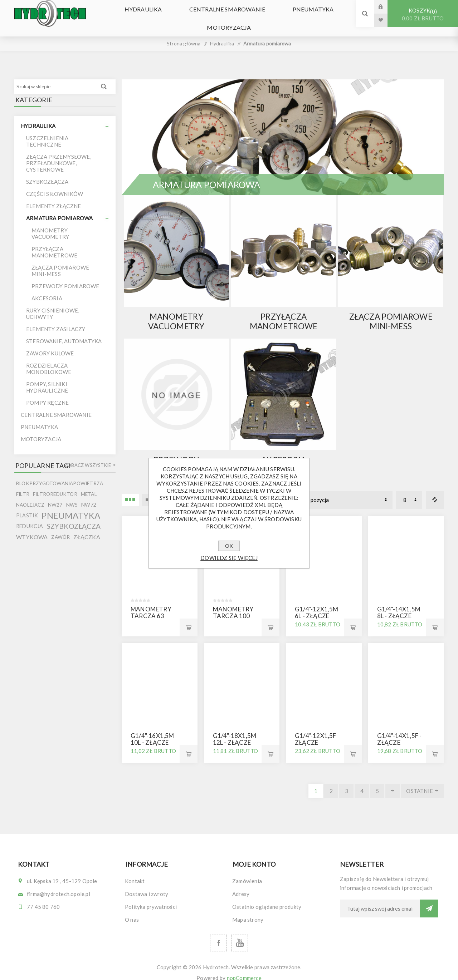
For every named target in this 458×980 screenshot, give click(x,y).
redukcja (30, 516)
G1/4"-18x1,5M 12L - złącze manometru (235, 733)
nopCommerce (244, 968)
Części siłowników (55, 184)
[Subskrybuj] (380, 899)
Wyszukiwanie (104, 77)
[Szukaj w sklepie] (55, 77)
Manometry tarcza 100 (233, 603)
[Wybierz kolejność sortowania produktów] (348, 490)
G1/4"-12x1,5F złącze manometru (316, 733)
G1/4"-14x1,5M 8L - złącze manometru (399, 606)
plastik (27, 506)
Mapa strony (248, 910)
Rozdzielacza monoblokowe (49, 359)
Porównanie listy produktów (435, 490)
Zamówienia (247, 871)
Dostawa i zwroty (147, 884)
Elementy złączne (53, 196)
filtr (23, 484)
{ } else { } (176, 241)
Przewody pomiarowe (176, 455)
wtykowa (32, 527)
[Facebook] (218, 933)
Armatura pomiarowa (60, 208)
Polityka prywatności (151, 897)
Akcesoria (284, 450)
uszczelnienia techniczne (47, 132)
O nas (132, 910)
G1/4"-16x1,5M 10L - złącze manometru (152, 733)
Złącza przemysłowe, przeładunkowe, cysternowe (59, 153)
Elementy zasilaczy (56, 319)
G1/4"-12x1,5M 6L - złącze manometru (317, 606)
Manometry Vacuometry (176, 312)
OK (229, 546)
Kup (189, 618)
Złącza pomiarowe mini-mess (391, 312)
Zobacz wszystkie (88, 455)
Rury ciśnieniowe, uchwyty (53, 304)
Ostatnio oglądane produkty (267, 897)
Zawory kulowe (50, 344)
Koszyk (423, 14)
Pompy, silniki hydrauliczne (47, 378)
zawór (60, 527)
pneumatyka (71, 506)
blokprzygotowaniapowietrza (60, 474)
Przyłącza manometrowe (284, 312)
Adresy (241, 884)
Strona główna (184, 34)
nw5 (72, 495)
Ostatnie (420, 781)
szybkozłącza (74, 516)
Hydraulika (150, 7)
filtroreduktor (55, 484)
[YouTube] (240, 933)
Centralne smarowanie (227, 7)
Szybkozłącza (47, 172)
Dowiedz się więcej (229, 558)
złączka (87, 527)
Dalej (393, 781)
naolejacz (30, 495)
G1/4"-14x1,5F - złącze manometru (399, 733)
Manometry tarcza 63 (151, 603)
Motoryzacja (229, 20)
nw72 (89, 495)
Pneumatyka (306, 7)
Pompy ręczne (47, 393)
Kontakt (135, 871)
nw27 (55, 495)
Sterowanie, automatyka (64, 331)
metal (89, 484)
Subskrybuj (429, 899)
